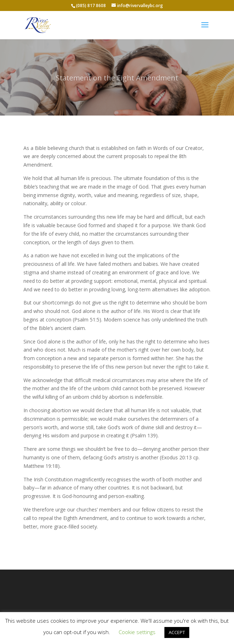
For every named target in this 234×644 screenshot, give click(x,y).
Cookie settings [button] (137, 632)
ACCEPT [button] (177, 632)
